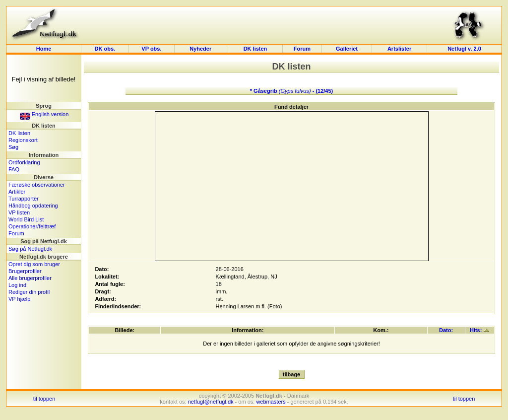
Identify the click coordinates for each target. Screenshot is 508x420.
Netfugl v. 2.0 (464, 49)
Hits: (480, 330)
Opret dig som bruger (34, 264)
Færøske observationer (37, 185)
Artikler (17, 192)
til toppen (44, 399)
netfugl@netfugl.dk (211, 402)
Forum (302, 49)
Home (44, 49)
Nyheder (201, 49)
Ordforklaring (24, 162)
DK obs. (105, 49)
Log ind (17, 285)
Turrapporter (24, 199)
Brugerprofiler (25, 271)
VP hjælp (19, 299)
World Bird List (26, 219)
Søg (13, 147)
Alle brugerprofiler (30, 278)
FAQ (14, 169)
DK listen (255, 49)
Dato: (446, 330)
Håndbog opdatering (33, 206)
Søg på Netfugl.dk (30, 249)
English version (44, 114)
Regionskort (23, 140)
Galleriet (347, 49)
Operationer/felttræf (32, 226)
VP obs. (151, 49)
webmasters (271, 402)
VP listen (19, 212)
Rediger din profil (29, 292)
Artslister (399, 49)
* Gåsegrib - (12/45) (292, 91)
